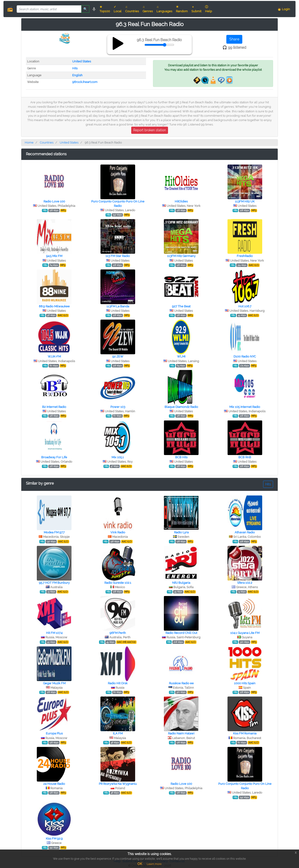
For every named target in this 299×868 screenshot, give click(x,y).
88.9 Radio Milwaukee (54, 306)
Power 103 (118, 407)
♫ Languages (164, 9)
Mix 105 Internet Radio (245, 407)
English (77, 75)
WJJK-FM (54, 356)
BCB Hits (181, 457)
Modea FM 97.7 (54, 532)
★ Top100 (105, 9)
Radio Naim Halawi (181, 733)
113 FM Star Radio (118, 256)
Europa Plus (54, 733)
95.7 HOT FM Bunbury (54, 583)
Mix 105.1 (118, 457)
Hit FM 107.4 (54, 633)
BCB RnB (245, 457)
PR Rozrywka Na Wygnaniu (118, 784)
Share (234, 39)
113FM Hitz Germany (181, 256)
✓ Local (118, 9)
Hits (75, 68)
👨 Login (284, 9)
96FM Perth (118, 633)
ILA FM (118, 733)
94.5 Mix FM (54, 256)
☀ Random (182, 9)
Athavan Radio (245, 532)
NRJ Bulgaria (181, 583)
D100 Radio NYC (245, 356)
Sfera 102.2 (245, 583)
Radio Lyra (181, 532)
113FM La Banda (118, 306)
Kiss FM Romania (245, 733)
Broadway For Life (54, 457)
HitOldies (181, 201)
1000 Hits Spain (245, 683)
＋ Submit (196, 9)
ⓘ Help (209, 9)
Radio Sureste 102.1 (118, 583)
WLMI (181, 356)
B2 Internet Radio (54, 407)
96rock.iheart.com (85, 82)
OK (140, 864)
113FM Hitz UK (245, 201)
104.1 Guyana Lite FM (245, 633)
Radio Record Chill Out (181, 633)
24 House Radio (54, 784)
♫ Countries (132, 9)
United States (82, 61)
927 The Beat (181, 306)
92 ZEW (118, 356)
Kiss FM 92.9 (54, 839)
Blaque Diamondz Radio (181, 407)
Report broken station (150, 130)
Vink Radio (118, 532)
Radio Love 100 (54, 201)
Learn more (154, 864)
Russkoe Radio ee (181, 683)
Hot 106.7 (245, 306)
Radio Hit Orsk (118, 683)
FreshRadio (245, 256)
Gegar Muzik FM (54, 683)
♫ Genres (148, 9)
